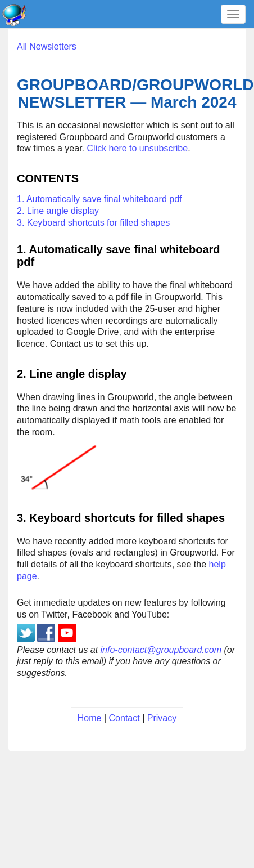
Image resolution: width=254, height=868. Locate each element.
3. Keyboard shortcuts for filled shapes (93, 223)
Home (90, 718)
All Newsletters (47, 46)
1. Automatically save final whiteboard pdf (99, 199)
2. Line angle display (58, 211)
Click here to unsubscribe (138, 148)
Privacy (162, 718)
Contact (124, 718)
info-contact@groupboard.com (161, 650)
